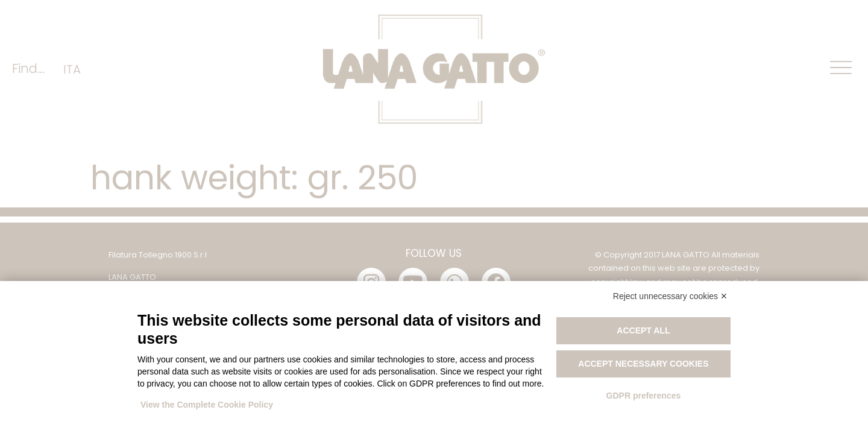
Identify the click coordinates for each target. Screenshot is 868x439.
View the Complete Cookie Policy (207, 405)
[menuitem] (72, 69)
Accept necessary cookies (643, 364)
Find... (28, 68)
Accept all (643, 330)
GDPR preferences (644, 396)
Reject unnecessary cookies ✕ (670, 296)
